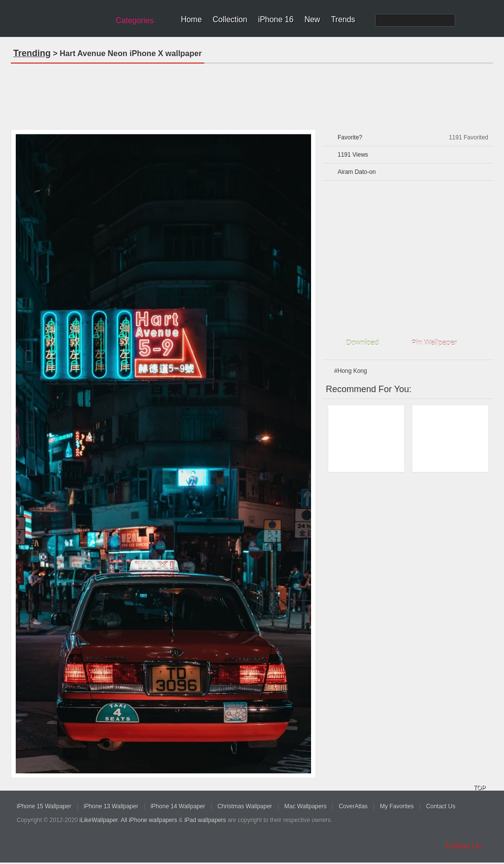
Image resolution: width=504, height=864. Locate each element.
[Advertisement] (252, 93)
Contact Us (441, 806)
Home (191, 19)
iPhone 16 (276, 19)
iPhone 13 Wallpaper (111, 806)
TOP (479, 788)
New (312, 19)
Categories (135, 20)
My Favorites (397, 806)
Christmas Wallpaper (245, 806)
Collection (230, 19)
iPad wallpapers (205, 820)
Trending (32, 53)
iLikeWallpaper (99, 820)
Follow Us (464, 846)
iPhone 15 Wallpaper (44, 806)
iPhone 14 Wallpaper (178, 806)
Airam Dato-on (357, 172)
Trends (343, 19)
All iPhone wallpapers (149, 820)
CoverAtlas (353, 806)
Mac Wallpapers (306, 806)
